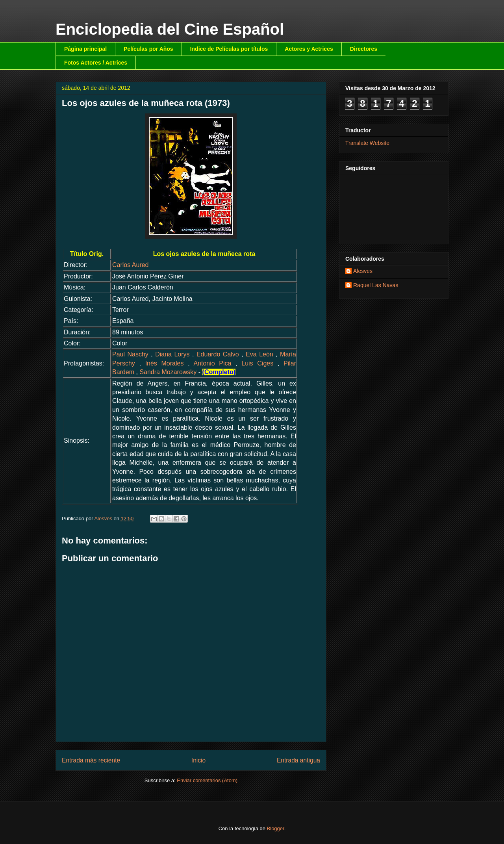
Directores (364, 49)
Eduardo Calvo (218, 354)
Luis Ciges (257, 363)
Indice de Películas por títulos (229, 49)
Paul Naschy (130, 354)
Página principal (85, 49)
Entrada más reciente (91, 760)
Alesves (363, 271)
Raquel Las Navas (376, 285)
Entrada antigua (298, 760)
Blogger (276, 828)
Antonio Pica (212, 363)
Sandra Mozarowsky (168, 372)
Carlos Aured (131, 265)
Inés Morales (165, 363)
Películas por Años (148, 49)
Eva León (259, 354)
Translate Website (367, 143)
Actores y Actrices (309, 49)
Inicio (198, 760)
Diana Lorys (172, 354)
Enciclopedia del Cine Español (170, 29)
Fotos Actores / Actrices (96, 63)
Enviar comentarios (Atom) (207, 780)
